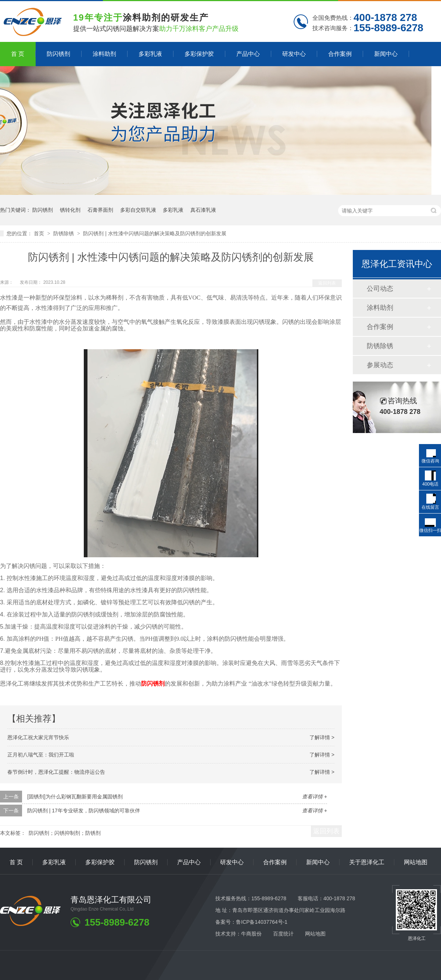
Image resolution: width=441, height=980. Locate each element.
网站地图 (416, 862)
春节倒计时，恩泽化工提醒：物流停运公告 (56, 772)
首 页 (18, 54)
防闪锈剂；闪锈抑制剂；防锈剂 (65, 833)
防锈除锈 (64, 233)
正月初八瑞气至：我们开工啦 (41, 755)
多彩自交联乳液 (138, 210)
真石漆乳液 (203, 210)
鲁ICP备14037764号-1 (262, 922)
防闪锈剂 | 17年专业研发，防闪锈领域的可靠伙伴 (84, 811)
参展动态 (380, 365)
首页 (40, 233)
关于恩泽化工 (367, 862)
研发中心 (294, 54)
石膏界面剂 (100, 210)
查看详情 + (315, 797)
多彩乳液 (150, 54)
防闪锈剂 (58, 54)
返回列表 (327, 283)
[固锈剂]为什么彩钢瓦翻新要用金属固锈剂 (75, 797)
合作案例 (340, 54)
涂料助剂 (104, 54)
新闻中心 (386, 54)
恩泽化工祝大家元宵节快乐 (38, 737)
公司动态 (380, 289)
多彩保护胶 (199, 54)
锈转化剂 (70, 210)
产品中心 (248, 54)
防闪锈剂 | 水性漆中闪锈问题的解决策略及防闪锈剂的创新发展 (155, 233)
